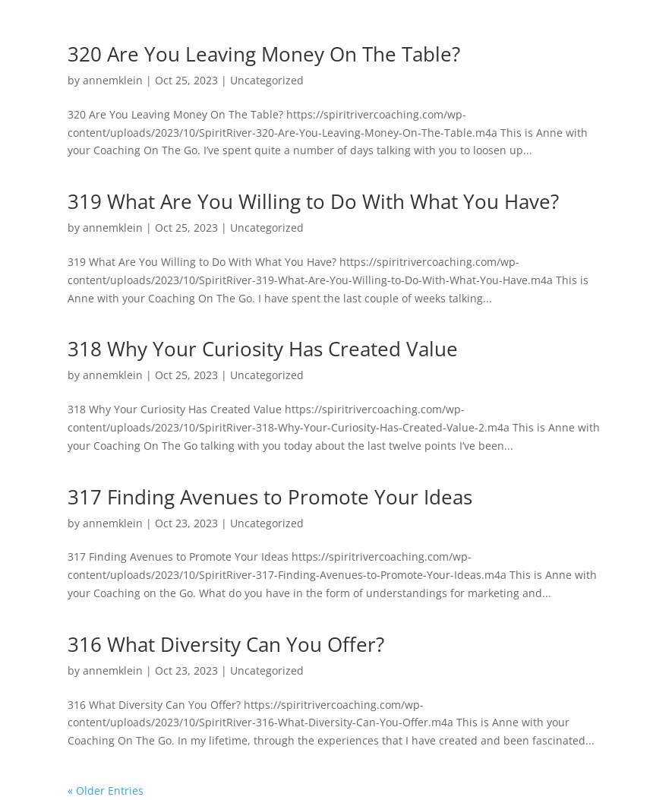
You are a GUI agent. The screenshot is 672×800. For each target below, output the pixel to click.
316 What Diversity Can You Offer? (226, 644)
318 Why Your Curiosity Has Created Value (263, 349)
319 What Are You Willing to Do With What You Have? (313, 201)
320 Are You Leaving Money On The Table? (264, 54)
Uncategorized (267, 80)
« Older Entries (106, 791)
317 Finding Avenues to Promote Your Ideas (270, 497)
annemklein (113, 80)
